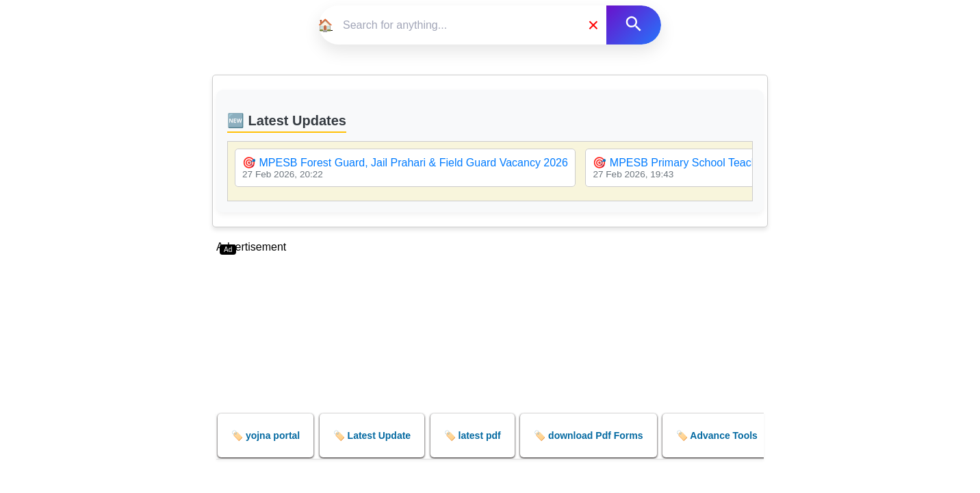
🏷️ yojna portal (266, 435)
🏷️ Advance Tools (717, 435)
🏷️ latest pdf (473, 435)
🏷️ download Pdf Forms (588, 435)
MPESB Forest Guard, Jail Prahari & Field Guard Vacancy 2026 (413, 163)
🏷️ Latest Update (372, 435)
